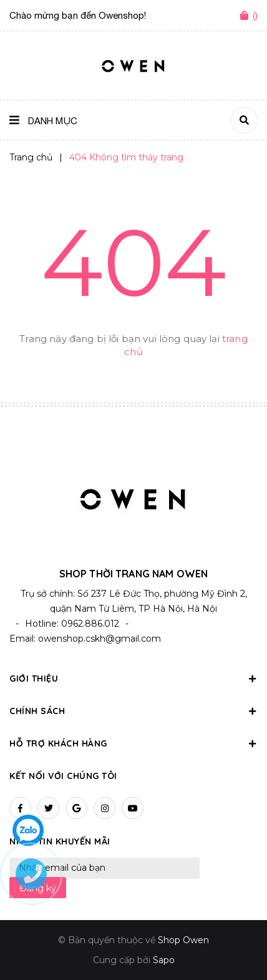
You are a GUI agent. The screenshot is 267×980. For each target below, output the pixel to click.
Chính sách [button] (133, 711)
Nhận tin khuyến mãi (60, 841)
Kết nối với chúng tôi (63, 776)
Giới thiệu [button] (133, 679)
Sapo (164, 960)
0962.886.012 (90, 624)
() (255, 15)
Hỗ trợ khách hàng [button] (133, 743)
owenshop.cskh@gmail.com (100, 639)
